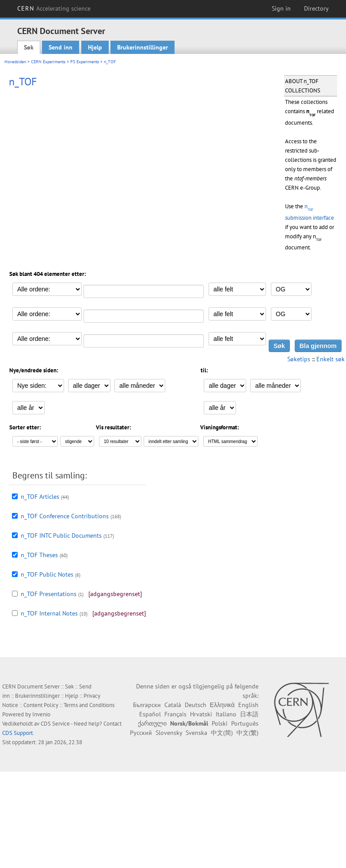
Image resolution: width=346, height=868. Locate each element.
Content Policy (41, 705)
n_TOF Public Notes (47, 574)
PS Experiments (85, 62)
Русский (141, 733)
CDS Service (55, 724)
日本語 (249, 714)
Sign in (281, 8)
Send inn (61, 47)
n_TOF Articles (40, 497)
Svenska (196, 733)
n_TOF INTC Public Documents (61, 535)
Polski (220, 723)
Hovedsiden (15, 62)
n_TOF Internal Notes (49, 613)
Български (147, 705)
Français (175, 714)
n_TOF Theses (39, 555)
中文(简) (222, 733)
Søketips (299, 359)
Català (173, 705)
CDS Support (17, 733)
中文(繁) (247, 733)
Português (245, 723)
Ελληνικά (222, 705)
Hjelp (95, 47)
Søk (29, 47)
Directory (316, 8)
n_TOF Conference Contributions (65, 516)
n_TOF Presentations (49, 594)
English (248, 705)
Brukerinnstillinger (143, 47)
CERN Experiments (48, 62)
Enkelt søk (331, 359)
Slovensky (169, 733)
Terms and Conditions (89, 705)
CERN (54, 8)
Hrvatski (201, 714)
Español (150, 714)
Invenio (41, 714)
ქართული (152, 723)
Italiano (226, 714)
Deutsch (196, 705)
